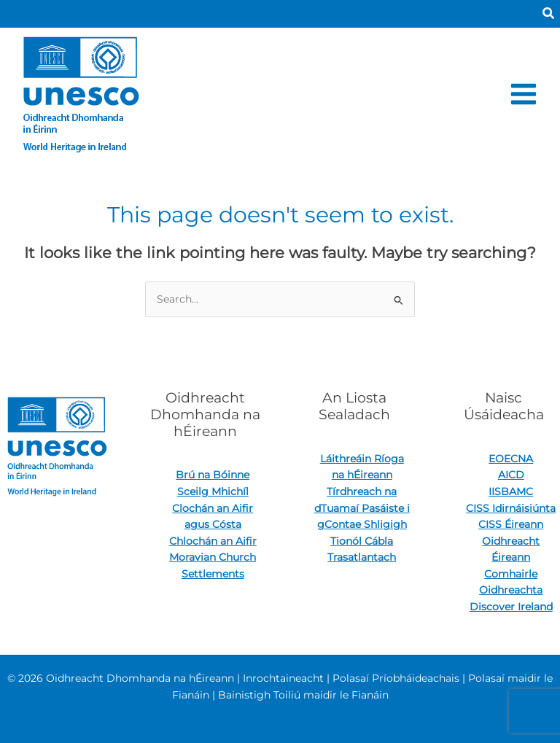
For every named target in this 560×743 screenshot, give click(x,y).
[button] (549, 14)
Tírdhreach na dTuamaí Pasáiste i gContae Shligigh (362, 508)
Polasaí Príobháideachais (396, 678)
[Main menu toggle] (524, 94)
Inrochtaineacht (283, 678)
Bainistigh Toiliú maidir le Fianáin (303, 695)
